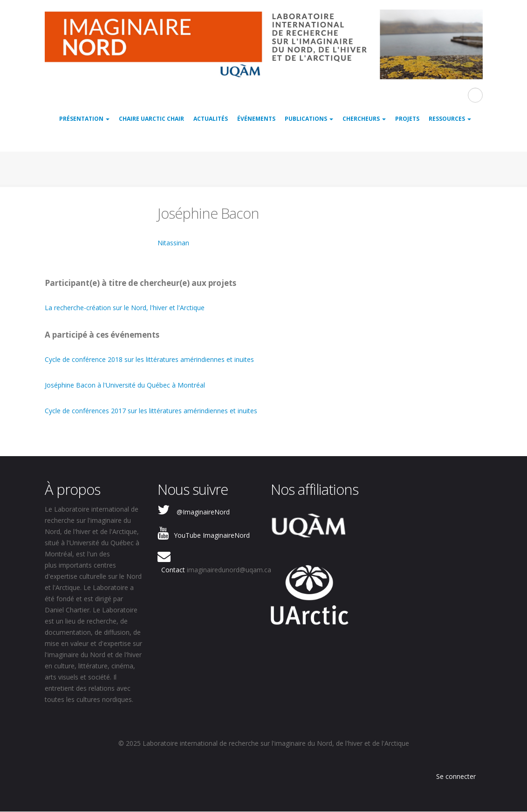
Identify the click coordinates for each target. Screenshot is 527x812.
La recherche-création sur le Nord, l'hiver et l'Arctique (125, 308)
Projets (407, 119)
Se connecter (456, 776)
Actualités (211, 119)
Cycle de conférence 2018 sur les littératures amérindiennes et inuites (149, 359)
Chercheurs (364, 119)
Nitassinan (173, 243)
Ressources (450, 119)
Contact (173, 570)
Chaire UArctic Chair (151, 119)
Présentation (84, 119)
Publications (309, 119)
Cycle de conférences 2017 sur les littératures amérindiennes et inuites (151, 411)
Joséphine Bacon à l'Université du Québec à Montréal (125, 385)
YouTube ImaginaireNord (212, 535)
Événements (256, 119)
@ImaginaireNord (203, 512)
